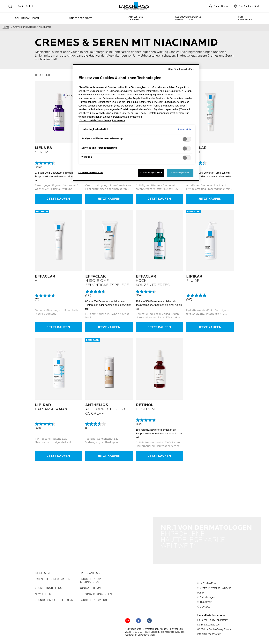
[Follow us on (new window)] (138, 617)
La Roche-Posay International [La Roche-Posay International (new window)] (90, 577)
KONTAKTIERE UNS (91, 585)
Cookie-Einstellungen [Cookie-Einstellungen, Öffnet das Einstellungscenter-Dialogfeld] (91, 173)
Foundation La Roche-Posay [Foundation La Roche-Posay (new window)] (54, 597)
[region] (136, 123)
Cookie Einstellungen (50, 585)
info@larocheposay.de (209, 631)
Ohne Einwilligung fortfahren (182, 69)
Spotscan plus (90, 570)
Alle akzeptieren (180, 173)
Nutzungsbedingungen (96, 591)
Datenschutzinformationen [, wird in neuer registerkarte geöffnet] (95, 121)
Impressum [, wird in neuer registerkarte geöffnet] (118, 121)
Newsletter (43, 591)
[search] (10, 6)
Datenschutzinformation (53, 576)
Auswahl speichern (151, 173)
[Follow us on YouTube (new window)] (128, 617)
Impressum (42, 570)
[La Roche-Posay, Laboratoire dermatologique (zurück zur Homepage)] (134, 6)
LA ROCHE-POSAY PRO (93, 597)
